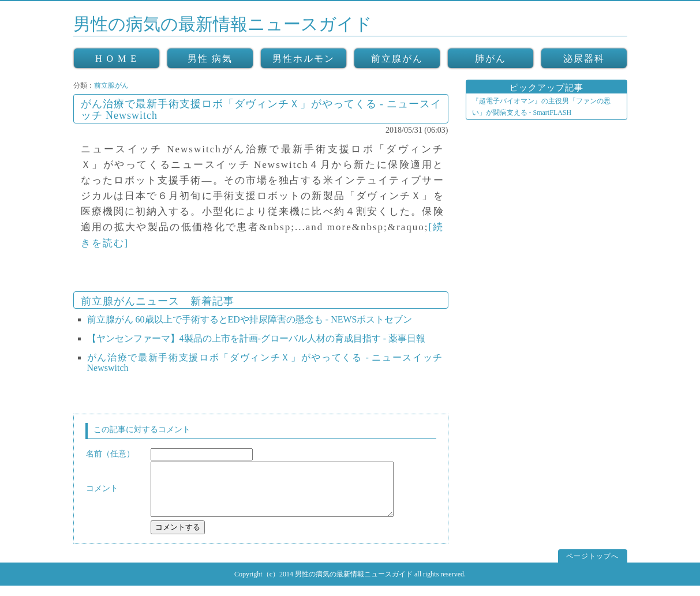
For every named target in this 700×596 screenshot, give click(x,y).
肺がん (491, 59)
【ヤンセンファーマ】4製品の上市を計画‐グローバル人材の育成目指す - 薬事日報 (257, 338)
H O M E (116, 59)
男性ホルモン (304, 59)
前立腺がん (397, 59)
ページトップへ (592, 567)
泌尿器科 (584, 59)
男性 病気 (210, 59)
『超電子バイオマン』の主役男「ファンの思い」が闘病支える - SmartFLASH (541, 107)
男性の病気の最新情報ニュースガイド (223, 24)
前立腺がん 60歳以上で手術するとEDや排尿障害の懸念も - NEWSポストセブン (250, 319)
